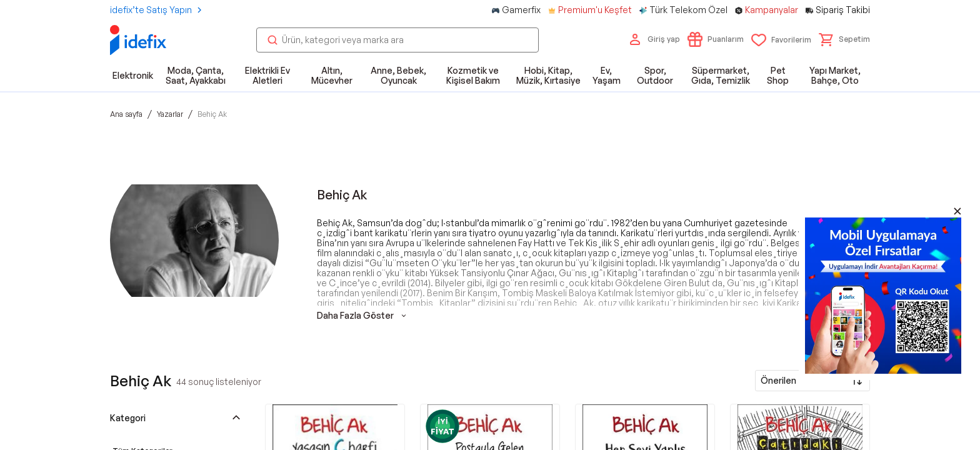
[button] (844, 39)
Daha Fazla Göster (363, 316)
